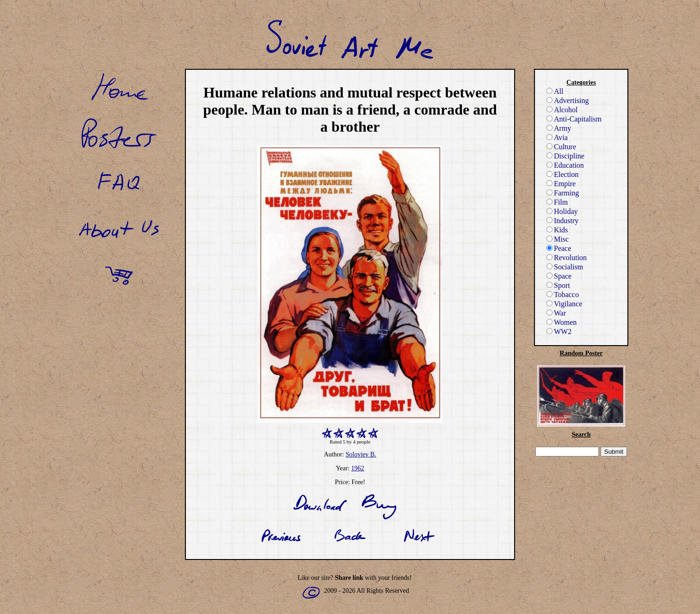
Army (559, 128)
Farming (563, 193)
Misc (558, 239)
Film (557, 202)
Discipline (565, 156)
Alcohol (562, 110)
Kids (557, 230)
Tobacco (563, 295)
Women (562, 322)
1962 (358, 468)
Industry (562, 221)
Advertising (568, 100)
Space (559, 276)
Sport (558, 285)
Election (562, 174)
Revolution (567, 258)
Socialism (565, 267)
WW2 (559, 331)
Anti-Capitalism (574, 119)
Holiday (562, 211)
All (555, 91)
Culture (561, 147)
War (556, 313)
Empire (561, 184)
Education (565, 165)
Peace (559, 248)
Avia (557, 137)
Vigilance (564, 304)
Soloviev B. (361, 454)
